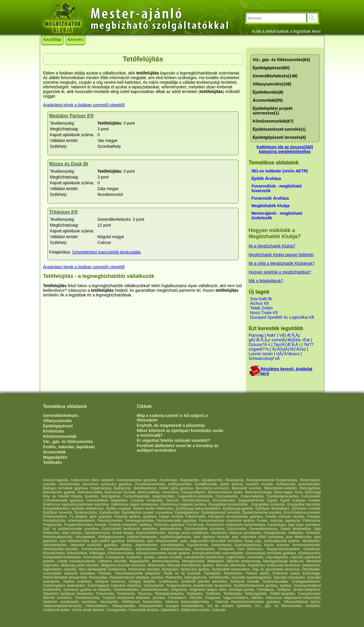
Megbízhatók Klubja (271, 206)
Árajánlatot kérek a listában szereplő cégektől (84, 105)
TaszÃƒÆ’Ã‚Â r (287, 345)
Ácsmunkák (55, 452)
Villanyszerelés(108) (272, 84)
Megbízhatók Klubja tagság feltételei (281, 255)
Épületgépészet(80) (271, 68)
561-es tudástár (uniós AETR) (280, 171)
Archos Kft (260, 303)
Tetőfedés (53, 462)
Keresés (75, 39)
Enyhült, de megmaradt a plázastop (171, 425)
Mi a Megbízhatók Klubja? (272, 246)
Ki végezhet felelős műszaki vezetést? (173, 440)
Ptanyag (256, 335)
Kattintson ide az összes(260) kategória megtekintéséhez (285, 149)
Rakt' (271, 335)
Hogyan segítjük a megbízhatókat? (280, 272)
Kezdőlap (52, 39)
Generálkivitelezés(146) (275, 76)
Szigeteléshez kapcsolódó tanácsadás (106, 252)
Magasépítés (55, 457)
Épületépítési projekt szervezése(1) (273, 111)
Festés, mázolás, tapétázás (69, 447)
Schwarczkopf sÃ (264, 358)
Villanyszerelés (58, 421)
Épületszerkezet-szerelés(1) (279, 129)
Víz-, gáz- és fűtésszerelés (68, 442)
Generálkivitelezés (61, 415)
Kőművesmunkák (60, 436)
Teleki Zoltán (262, 308)
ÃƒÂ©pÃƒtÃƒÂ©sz (289, 349)
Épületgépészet (58, 426)
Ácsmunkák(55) (268, 100)
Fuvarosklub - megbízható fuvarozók (277, 188)
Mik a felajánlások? (266, 281)
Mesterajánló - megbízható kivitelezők (277, 216)
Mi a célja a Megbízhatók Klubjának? (282, 263)
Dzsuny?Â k (260, 345)
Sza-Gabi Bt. (262, 299)
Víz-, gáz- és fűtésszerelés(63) (281, 60)
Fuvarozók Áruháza (270, 198)
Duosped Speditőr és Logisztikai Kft (282, 317)
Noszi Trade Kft (264, 313)
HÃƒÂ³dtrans (288, 354)
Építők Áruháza (266, 178)
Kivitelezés (54, 431)
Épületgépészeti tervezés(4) (279, 137)
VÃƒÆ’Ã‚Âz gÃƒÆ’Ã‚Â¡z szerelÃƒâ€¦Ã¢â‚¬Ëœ (279, 338)
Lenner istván (261, 354)
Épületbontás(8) (268, 92)
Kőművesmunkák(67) (273, 121)
